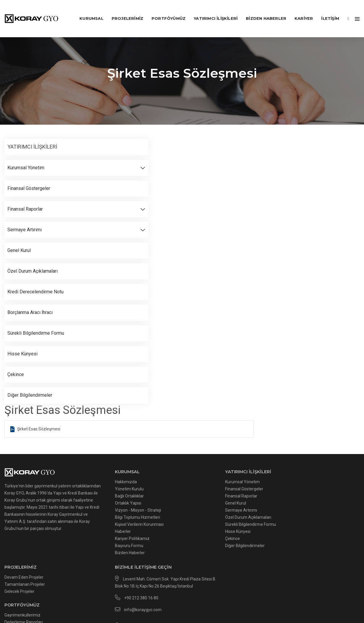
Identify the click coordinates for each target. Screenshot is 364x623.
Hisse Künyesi (163, 525)
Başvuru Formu (91, 539)
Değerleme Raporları (242, 521)
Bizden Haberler (261, 11)
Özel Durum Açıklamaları (173, 511)
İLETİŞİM (325, 11)
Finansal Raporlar (166, 490)
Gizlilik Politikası (196, 599)
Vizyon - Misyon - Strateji (100, 504)
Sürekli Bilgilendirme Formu (175, 518)
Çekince (157, 532)
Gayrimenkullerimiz (241, 514)
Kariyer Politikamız (94, 532)
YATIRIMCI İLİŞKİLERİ (211, 11)
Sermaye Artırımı (166, 504)
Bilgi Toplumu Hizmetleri (100, 511)
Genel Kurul (161, 497)
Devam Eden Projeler (242, 476)
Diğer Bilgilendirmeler (170, 539)
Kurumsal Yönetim (167, 476)
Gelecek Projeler (238, 490)
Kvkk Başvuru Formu (299, 599)
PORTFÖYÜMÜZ (164, 11)
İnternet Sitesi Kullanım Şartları (245, 599)
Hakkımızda (88, 476)
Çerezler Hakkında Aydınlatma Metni (81, 599)
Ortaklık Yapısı (90, 497)
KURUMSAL (87, 11)
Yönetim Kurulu (91, 483)
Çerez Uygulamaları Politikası (148, 599)
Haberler (85, 525)
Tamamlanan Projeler (243, 483)
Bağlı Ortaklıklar (92, 490)
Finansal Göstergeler (169, 483)
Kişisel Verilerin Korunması (101, 518)
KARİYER (299, 11)
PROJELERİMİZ (123, 11)
